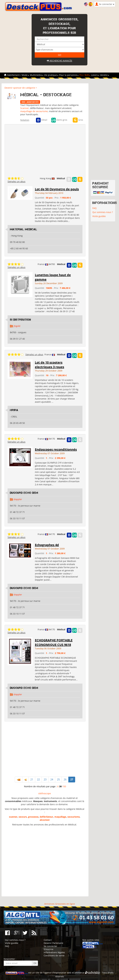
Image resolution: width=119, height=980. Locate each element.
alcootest (45, 820)
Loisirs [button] (95, 75)
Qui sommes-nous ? (103, 212)
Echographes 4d (47, 545)
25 (58, 779)
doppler (18, 499)
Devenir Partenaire (53, 943)
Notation (25, 120)
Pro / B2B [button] (85, 75)
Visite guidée (99, 216)
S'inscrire (48, 949)
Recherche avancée (59, 61)
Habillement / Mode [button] (18, 75)
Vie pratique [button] (51, 75)
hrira (14, 410)
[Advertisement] (45, 749)
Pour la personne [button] (69, 75)
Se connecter (50, 946)
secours (23, 817)
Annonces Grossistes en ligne (60, 904)
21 (32, 779)
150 (64, 786)
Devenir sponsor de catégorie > (21, 88)
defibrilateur (46, 817)
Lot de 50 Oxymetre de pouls (57, 189)
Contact (48, 940)
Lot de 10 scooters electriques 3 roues (50, 365)
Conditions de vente (54, 955)
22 (38, 779)
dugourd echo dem (24, 493)
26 (65, 779)
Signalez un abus (17, 181)
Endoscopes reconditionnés (56, 449)
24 (52, 779)
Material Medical (24, 229)
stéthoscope (45, 793)
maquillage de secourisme (34, 111)
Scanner (25, 108)
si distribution (20, 320)
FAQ (94, 208)
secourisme (74, 817)
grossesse (33, 817)
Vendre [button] (105, 75)
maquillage (60, 817)
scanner (13, 817)
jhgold (17, 326)
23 (45, 779)
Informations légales (54, 952)
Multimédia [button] (37, 75)
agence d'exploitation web (58, 973)
